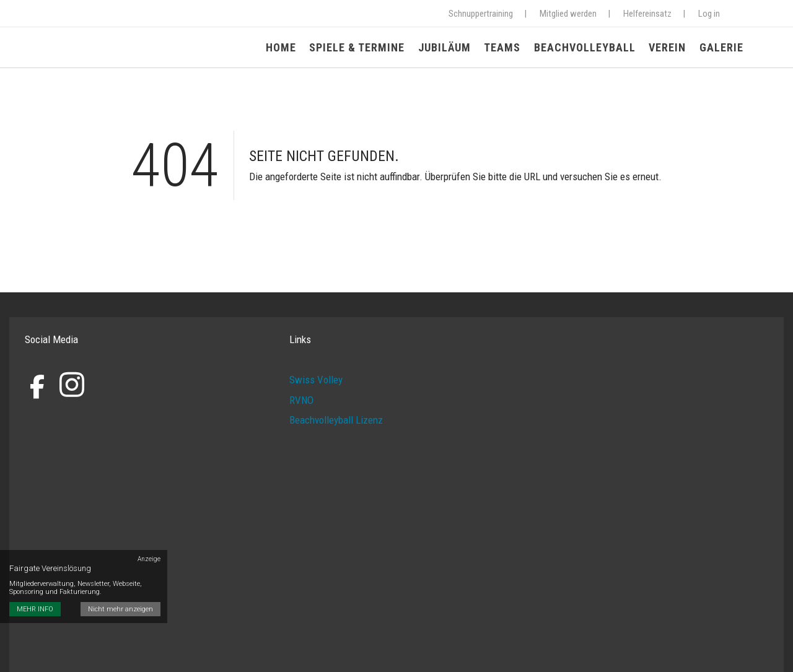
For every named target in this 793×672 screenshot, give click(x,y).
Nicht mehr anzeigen (121, 592)
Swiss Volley (316, 380)
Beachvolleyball (587, 48)
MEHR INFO (35, 592)
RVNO (301, 400)
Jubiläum (448, 48)
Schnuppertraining (481, 14)
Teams (505, 48)
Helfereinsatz (647, 14)
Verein (668, 48)
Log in (709, 14)
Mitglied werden (568, 14)
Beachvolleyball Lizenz (336, 421)
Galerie (721, 48)
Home (287, 48)
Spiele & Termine (362, 48)
